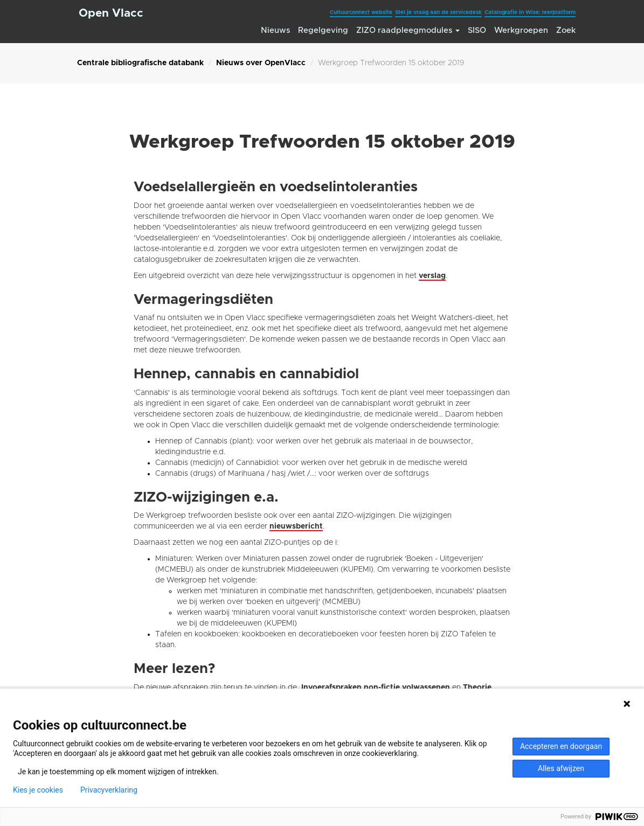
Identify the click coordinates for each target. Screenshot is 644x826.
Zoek (566, 30)
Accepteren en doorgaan (561, 746)
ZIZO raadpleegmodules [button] (408, 30)
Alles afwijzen (561, 768)
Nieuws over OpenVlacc (261, 63)
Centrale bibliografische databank (140, 63)
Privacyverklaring (109, 790)
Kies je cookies (38, 790)
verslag (432, 276)
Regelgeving (323, 30)
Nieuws (275, 30)
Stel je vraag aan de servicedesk (438, 12)
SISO (477, 30)
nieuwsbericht (296, 526)
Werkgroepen (521, 30)
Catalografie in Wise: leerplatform (530, 12)
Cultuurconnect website (361, 12)
